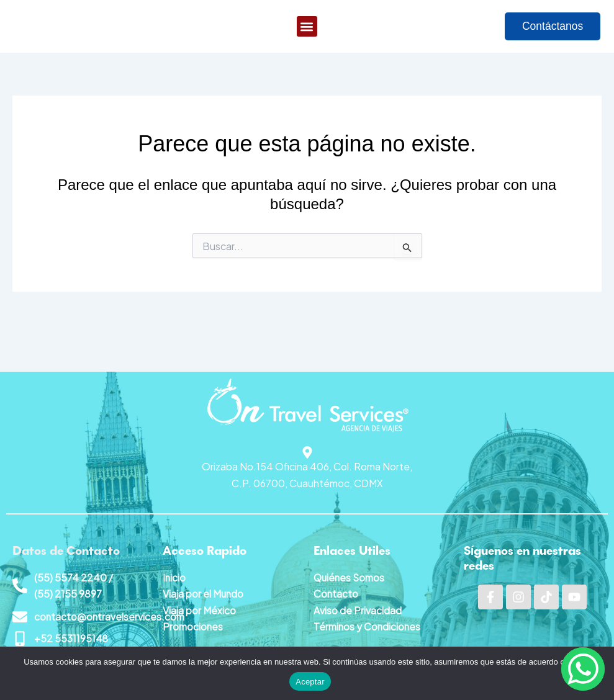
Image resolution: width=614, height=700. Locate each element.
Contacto (336, 593)
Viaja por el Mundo (204, 593)
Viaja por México (199, 609)
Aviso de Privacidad (358, 609)
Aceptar (310, 682)
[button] (307, 28)
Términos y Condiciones (368, 626)
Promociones (193, 626)
